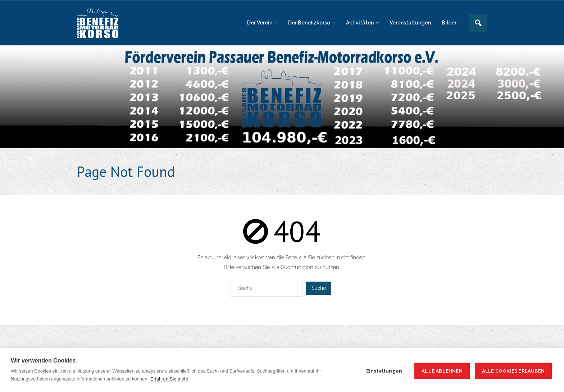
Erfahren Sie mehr (169, 379)
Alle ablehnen (442, 371)
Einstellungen (384, 371)
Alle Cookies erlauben (513, 371)
